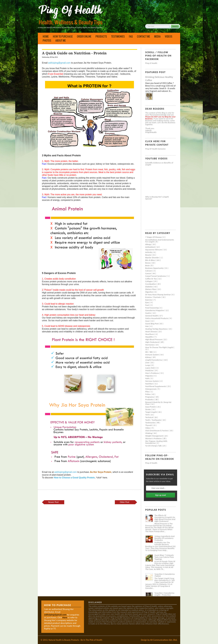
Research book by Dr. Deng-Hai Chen (158, 403)
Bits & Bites (150, 260)
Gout (148, 321)
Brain (148, 265)
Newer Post (53, 502)
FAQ (131, 36)
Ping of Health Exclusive (155, 149)
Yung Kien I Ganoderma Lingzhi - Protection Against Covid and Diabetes (164, 596)
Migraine (149, 376)
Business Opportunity (155, 268)
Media (157, 36)
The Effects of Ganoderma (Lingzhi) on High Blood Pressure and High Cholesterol (165, 518)
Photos (47, 40)
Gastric (148, 313)
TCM (147, 415)
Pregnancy (150, 397)
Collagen (149, 281)
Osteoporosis (151, 389)
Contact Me (143, 36)
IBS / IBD (149, 352)
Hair (147, 326)
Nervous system (152, 381)
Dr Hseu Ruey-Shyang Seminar (158, 295)
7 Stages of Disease (154, 237)
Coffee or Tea (151, 279)
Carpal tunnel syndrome (156, 276)
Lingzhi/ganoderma (154, 360)
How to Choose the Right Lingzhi (159, 347)
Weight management (154, 436)
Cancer (148, 273)
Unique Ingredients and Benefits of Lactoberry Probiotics (164, 538)
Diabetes (149, 287)
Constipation (151, 284)
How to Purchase (63, 36)
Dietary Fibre (151, 289)
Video (148, 428)
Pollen (148, 394)
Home (46, 36)
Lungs (148, 365)
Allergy (148, 244)
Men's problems (152, 373)
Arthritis (149, 252)
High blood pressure (154, 339)
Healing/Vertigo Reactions (157, 329)
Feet (147, 305)
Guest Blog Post (152, 324)
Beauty (148, 255)
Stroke (148, 409)
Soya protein (151, 407)
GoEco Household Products (157, 318)
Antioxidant (150, 247)
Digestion (149, 292)
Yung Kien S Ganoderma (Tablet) (165, 575)
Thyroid (149, 425)
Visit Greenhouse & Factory (157, 431)
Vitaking (149, 433)
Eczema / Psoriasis (153, 297)
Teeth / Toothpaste (153, 420)
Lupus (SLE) (150, 368)
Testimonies (118, 36)
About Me (61, 40)
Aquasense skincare (154, 250)
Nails (148, 378)
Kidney (148, 357)
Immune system (152, 355)
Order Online (84, 36)
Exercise (149, 300)
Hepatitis (149, 337)
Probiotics (150, 400)
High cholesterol (153, 342)
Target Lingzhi (151, 412)
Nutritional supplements (156, 386)
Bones (148, 263)
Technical (149, 417)
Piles (147, 392)
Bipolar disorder (152, 258)
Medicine (149, 370)
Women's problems (154, 438)
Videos (169, 36)
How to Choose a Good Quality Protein (74, 478)
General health (152, 316)
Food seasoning (152, 308)
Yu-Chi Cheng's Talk (154, 446)
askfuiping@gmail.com (59, 63)
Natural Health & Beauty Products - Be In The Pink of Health (75, 640)
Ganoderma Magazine (155, 310)
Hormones (150, 345)
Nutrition (149, 384)
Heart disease (151, 332)
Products (101, 36)
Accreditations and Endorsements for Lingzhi (160, 241)
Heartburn (150, 334)
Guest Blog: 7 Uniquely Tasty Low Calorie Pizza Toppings (164, 557)
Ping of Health (151, 63)
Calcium (149, 271)
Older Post (125, 502)
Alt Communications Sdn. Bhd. (164, 640)
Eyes (147, 302)
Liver (148, 363)
